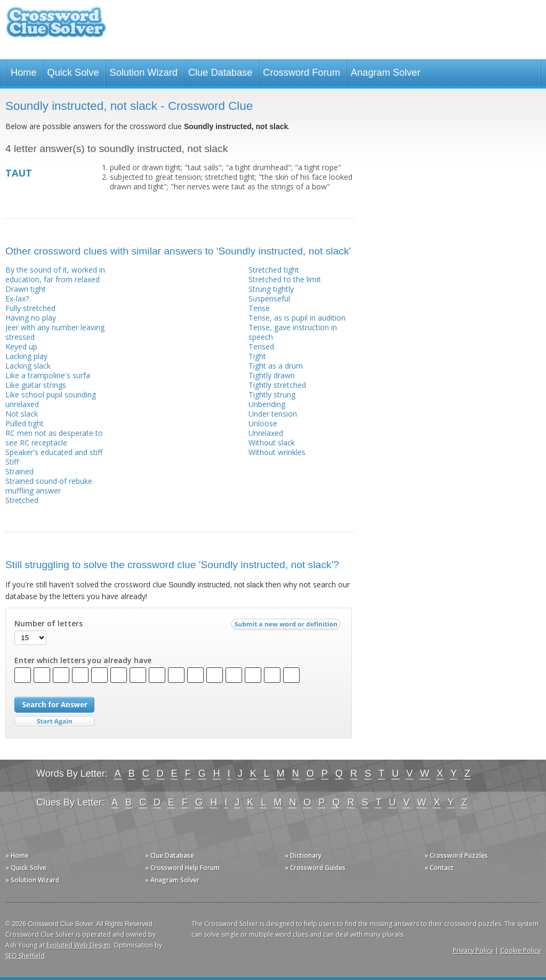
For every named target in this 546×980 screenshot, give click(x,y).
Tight (257, 356)
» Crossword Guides (315, 868)
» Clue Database (170, 855)
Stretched (22, 500)
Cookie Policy (520, 950)
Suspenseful (269, 298)
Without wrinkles (277, 452)
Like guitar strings (36, 385)
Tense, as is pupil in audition (297, 318)
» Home (17, 855)
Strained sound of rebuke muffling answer (49, 486)
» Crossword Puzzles (456, 855)
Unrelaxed (266, 433)
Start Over (54, 722)
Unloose (263, 423)
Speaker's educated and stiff (54, 452)
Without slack (272, 443)
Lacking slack (28, 366)
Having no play (31, 318)
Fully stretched (30, 308)
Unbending (267, 404)
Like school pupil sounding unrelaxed (51, 399)
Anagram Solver (386, 73)
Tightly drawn (272, 375)
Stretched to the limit (285, 279)
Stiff (12, 462)
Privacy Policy (473, 950)
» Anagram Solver (172, 880)
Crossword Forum (302, 73)
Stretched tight (274, 270)
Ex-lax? (17, 298)
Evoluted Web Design (78, 945)
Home (24, 73)
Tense (259, 308)
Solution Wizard (144, 73)
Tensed (261, 346)
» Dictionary (303, 855)
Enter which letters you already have (83, 660)
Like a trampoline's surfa (48, 375)
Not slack (22, 414)
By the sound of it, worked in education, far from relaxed (55, 274)
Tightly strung (272, 395)
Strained (19, 471)
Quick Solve (73, 73)
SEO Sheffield (25, 956)
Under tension (273, 414)
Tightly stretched (277, 385)
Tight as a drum (276, 366)
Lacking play (26, 356)
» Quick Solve (26, 868)
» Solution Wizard (32, 880)
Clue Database (220, 73)
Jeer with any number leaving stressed (55, 332)
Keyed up (21, 346)
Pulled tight (25, 423)
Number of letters (49, 624)
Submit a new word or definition (287, 627)
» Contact (439, 868)
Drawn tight (26, 289)
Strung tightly (271, 289)
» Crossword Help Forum (182, 868)
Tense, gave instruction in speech (293, 332)
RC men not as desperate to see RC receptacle (54, 438)
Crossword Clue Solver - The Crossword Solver (56, 27)
